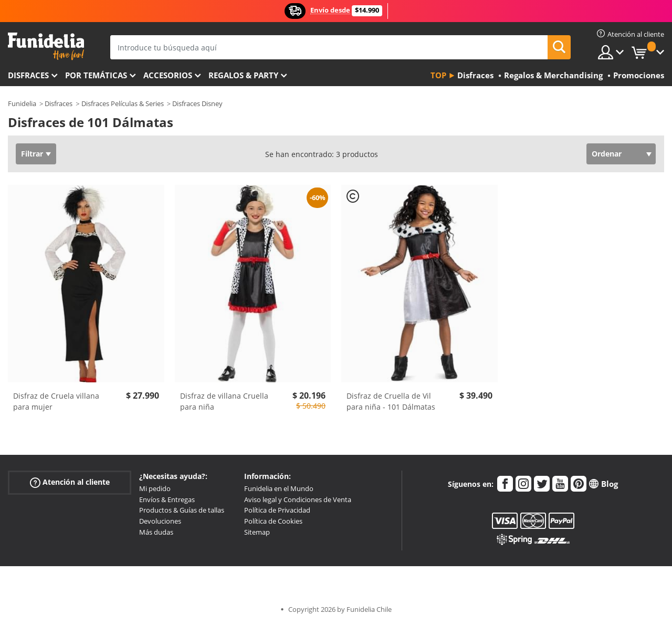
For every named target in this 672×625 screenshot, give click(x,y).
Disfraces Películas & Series (123, 103)
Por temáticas (96, 75)
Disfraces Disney (197, 103)
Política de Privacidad (277, 510)
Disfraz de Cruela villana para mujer (56, 401)
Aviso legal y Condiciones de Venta (298, 499)
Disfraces (28, 75)
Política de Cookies (273, 521)
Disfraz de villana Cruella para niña (224, 401)
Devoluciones (160, 521)
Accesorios (168, 75)
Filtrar (32, 154)
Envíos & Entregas (167, 499)
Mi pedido (155, 488)
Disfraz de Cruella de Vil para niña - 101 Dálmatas (391, 401)
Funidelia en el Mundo (279, 488)
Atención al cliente (70, 482)
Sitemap (257, 532)
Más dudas (156, 532)
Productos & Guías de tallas (182, 510)
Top (438, 75)
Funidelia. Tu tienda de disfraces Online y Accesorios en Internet (46, 46)
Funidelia (22, 103)
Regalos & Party (243, 75)
